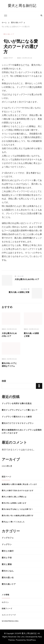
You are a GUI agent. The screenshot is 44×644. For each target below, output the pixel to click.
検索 (4, 381)
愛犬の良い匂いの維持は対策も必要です (18, 516)
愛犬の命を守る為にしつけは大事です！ (18, 509)
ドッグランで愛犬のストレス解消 (17, 417)
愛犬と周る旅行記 (22, 6)
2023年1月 (7, 466)
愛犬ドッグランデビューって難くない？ (20, 410)
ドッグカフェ (8, 538)
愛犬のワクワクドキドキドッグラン (18, 423)
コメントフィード (9, 615)
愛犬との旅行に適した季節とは (14, 497)
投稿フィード (7, 609)
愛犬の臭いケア (9, 34)
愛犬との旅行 (8, 551)
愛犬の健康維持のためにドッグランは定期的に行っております (22, 431)
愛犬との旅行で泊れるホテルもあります (18, 491)
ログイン (5, 602)
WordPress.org (10, 621)
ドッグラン (7, 544)
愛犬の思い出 (8, 578)
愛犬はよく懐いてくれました (13, 522)
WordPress (31, 640)
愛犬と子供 (7, 558)
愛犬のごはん (8, 571)
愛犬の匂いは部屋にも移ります (14, 503)
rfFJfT (11, 58)
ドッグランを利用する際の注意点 (17, 403)
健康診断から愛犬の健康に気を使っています (19, 484)
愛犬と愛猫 (7, 564)
